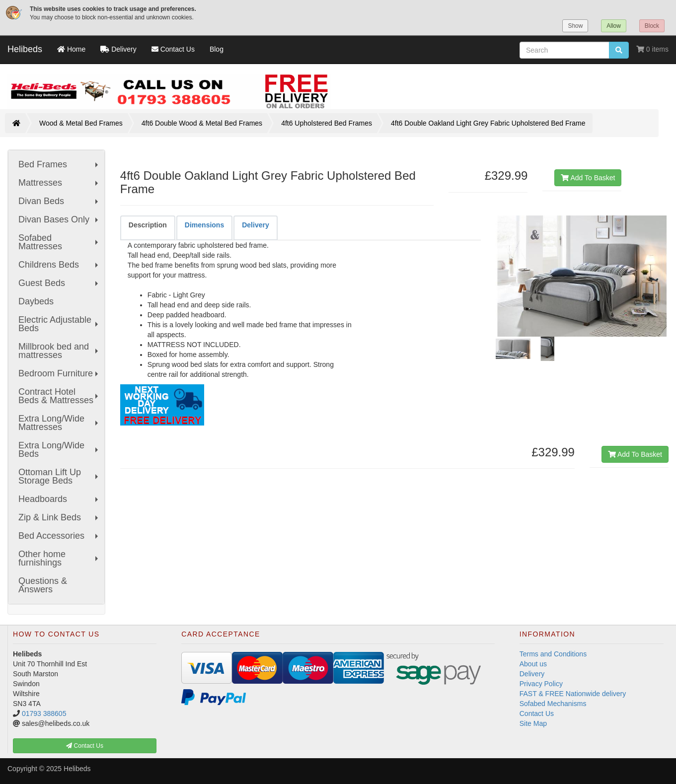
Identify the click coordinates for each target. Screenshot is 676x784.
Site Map (533, 723)
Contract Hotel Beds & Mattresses (59, 396)
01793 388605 (44, 713)
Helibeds (25, 49)
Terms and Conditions (553, 654)
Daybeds (36, 301)
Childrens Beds (59, 265)
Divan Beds (59, 201)
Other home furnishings (59, 558)
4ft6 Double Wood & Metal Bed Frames (202, 123)
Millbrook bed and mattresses (59, 351)
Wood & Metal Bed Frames (81, 123)
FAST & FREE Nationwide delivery (573, 694)
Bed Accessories (59, 536)
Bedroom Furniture (59, 373)
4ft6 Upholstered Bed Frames (327, 123)
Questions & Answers (43, 585)
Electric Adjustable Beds (59, 324)
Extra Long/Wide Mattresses (59, 423)
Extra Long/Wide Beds (59, 450)
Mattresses (59, 183)
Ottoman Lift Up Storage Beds (59, 476)
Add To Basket (588, 178)
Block (652, 26)
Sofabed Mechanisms (553, 704)
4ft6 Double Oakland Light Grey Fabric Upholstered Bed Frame (488, 123)
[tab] (148, 228)
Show (575, 26)
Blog (217, 49)
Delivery (532, 674)
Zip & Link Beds (59, 517)
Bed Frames (59, 164)
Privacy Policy (541, 684)
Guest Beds (59, 283)
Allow (614, 26)
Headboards (59, 499)
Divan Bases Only (59, 219)
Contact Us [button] (85, 746)
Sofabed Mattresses (59, 242)
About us (533, 664)
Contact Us (537, 713)
